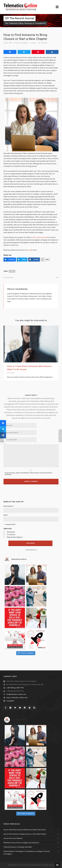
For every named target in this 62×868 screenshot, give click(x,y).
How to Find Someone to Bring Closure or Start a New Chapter (25, 834)
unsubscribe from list (31, 550)
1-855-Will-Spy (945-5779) (15, 688)
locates (12, 271)
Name (6, 515)
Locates (33, 43)
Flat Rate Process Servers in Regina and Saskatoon (21, 843)
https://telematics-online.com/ (17, 698)
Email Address (9, 506)
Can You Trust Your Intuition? (13, 838)
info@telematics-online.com (16, 694)
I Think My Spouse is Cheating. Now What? (18, 847)
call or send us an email (40, 237)
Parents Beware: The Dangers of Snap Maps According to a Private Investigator (27, 853)
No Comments (43, 43)
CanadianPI (10, 701)
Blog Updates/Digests (15, 537)
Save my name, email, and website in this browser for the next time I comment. (28, 474)
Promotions (11, 535)
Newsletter (11, 532)
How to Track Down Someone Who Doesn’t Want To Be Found (24, 830)
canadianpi (24, 43)
